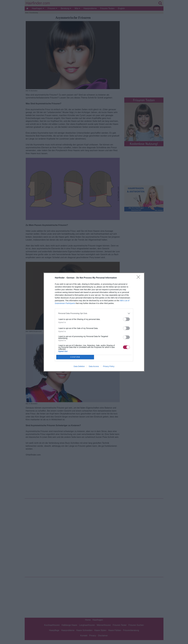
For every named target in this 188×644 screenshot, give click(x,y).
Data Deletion (79, 366)
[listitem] (94, 313)
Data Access (94, 366)
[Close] (139, 278)
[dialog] (94, 322)
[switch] (126, 319)
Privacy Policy (109, 366)
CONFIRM (75, 357)
